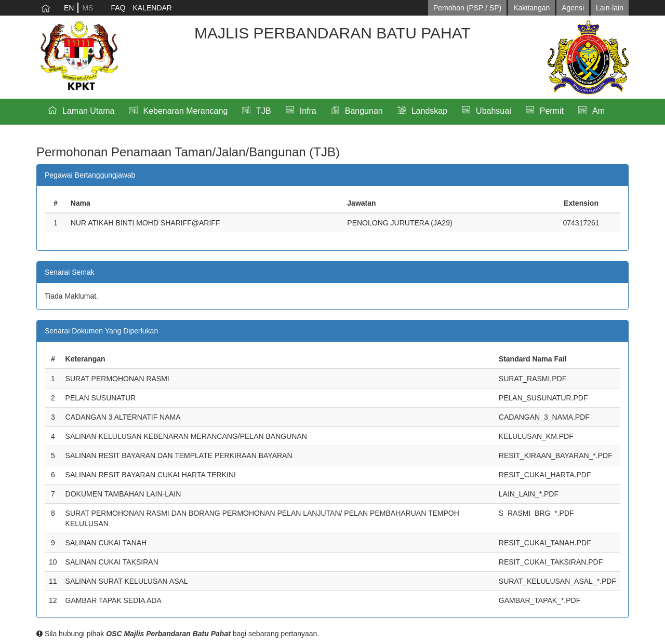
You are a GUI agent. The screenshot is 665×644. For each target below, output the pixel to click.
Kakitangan (531, 8)
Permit (552, 111)
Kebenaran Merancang (186, 111)
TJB (263, 111)
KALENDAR (152, 8)
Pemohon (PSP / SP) (467, 8)
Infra (308, 111)
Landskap (429, 111)
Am (598, 111)
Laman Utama (89, 111)
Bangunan (364, 111)
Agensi (573, 8)
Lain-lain (610, 8)
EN (69, 8)
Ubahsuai (494, 111)
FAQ (118, 8)
